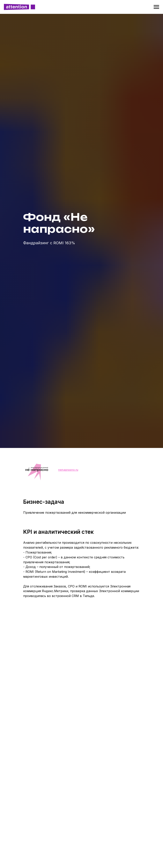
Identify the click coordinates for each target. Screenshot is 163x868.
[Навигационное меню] (156, 7)
